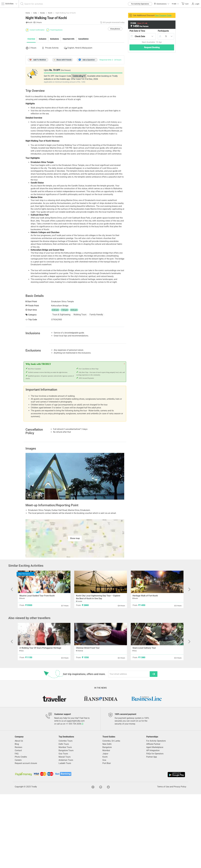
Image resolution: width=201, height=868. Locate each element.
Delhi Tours (64, 818)
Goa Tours (63, 827)
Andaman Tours (66, 834)
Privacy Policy (180, 860)
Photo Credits (21, 831)
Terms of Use (163, 860)
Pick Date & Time (137, 31)
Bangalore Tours (66, 824)
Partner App (152, 831)
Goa (104, 834)
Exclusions (54, 86)
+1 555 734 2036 (75, 798)
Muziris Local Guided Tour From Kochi (37, 669)
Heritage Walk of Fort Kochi (145, 669)
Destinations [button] (162, 4)
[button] (175, 4)
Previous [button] (40, 550)
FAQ (17, 827)
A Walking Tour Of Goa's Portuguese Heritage (40, 722)
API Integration (153, 824)
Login (196, 4)
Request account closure (26, 837)
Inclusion (43, 86)
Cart (185, 4)
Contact (18, 824)
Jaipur (105, 827)
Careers (18, 834)
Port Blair (107, 837)
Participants (163, 31)
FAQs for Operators (155, 827)
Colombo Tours (66, 815)
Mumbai (106, 824)
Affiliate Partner (153, 818)
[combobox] (143, 36)
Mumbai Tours (65, 821)
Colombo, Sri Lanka (111, 815)
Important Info (69, 86)
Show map (75, 612)
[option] (75, 550)
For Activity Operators (140, 4)
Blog (17, 818)
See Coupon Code (163, 15)
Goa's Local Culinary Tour (144, 722)
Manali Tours (65, 831)
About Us (19, 815)
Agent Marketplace (155, 821)
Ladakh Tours (65, 837)
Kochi (105, 831)
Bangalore (107, 821)
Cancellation (83, 86)
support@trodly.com (76, 795)
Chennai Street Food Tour (88, 722)
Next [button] (109, 550)
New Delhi (107, 818)
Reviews (18, 821)
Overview (31, 86)
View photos (115, 75)
